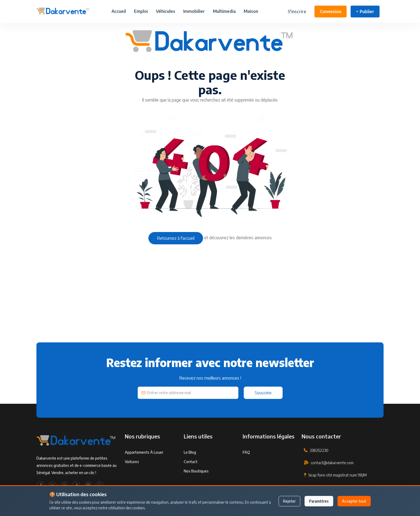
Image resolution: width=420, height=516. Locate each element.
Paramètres (319, 501)
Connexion (331, 12)
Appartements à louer (144, 467)
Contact (191, 476)
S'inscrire (297, 12)
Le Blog (190, 467)
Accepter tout (354, 501)
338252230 (319, 465)
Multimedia (224, 11)
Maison (251, 11)
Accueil (119, 11)
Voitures (132, 476)
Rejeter (289, 501)
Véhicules (166, 11)
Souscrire (263, 393)
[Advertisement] (197, 305)
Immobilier (194, 11)
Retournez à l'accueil (176, 238)
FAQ (246, 467)
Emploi (141, 11)
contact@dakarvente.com (332, 477)
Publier (365, 12)
